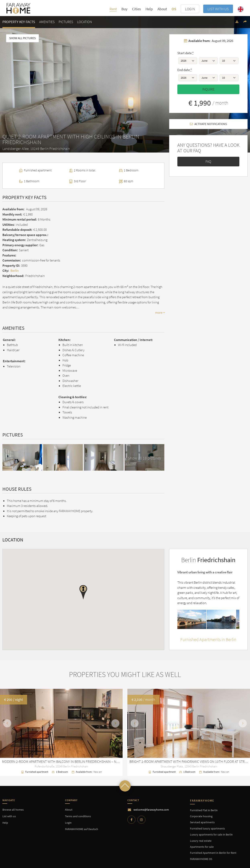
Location (84, 22)
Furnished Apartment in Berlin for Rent (213, 853)
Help (149, 9)
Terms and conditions (78, 816)
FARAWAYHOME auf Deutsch (82, 829)
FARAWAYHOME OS (201, 859)
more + (160, 312)
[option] (125, 732)
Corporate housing (201, 816)
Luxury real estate (201, 841)
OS (174, 9)
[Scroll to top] (125, 786)
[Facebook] (131, 820)
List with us (218, 9)
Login (68, 823)
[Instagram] (141, 820)
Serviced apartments (202, 822)
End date (185, 70)
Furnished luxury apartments (207, 828)
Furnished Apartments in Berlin (208, 639)
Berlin (15, 271)
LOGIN (190, 9)
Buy (124, 9)
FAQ (208, 161)
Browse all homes (13, 810)
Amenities (47, 22)
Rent (113, 9)
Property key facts (19, 22)
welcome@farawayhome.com (151, 810)
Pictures (66, 22)
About (162, 9)
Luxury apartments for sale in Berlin (211, 834)
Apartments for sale (202, 847)
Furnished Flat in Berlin (204, 810)
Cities (136, 9)
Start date (185, 53)
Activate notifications (208, 124)
